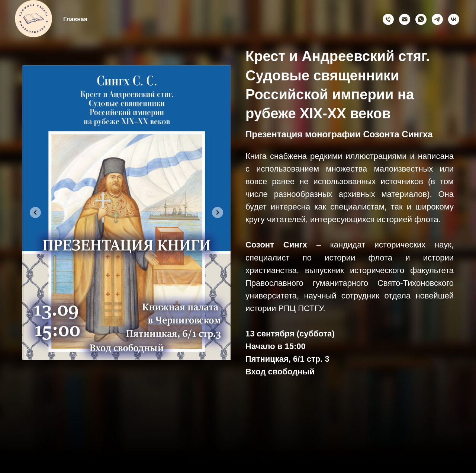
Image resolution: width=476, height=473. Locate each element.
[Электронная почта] (405, 19)
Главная (75, 19)
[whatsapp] (421, 19)
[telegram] (437, 19)
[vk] (454, 19)
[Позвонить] (388, 19)
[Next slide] (217, 212)
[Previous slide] (36, 212)
